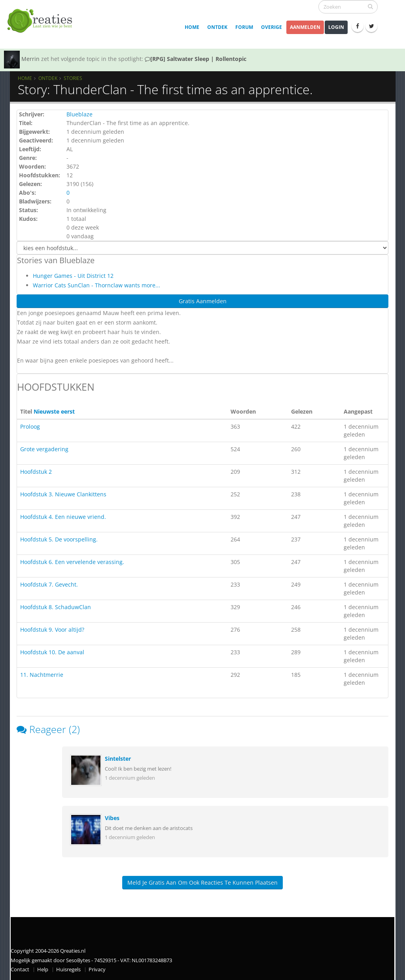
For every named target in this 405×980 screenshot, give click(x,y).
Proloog (30, 426)
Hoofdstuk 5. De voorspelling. (59, 539)
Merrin (30, 59)
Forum (244, 27)
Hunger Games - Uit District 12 (73, 276)
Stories (73, 78)
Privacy (97, 970)
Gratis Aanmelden (203, 301)
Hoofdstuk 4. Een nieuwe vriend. (63, 517)
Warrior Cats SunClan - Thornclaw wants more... (97, 285)
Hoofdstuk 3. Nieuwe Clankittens (63, 494)
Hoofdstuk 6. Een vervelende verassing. (72, 562)
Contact (20, 970)
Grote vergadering (44, 449)
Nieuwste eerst (54, 411)
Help (43, 970)
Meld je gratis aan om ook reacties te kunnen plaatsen (202, 882)
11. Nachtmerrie (42, 675)
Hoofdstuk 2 (36, 472)
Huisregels (68, 970)
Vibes (112, 818)
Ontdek (217, 27)
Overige (272, 27)
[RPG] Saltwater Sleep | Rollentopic (196, 59)
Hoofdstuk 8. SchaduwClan (56, 607)
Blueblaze (79, 114)
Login (336, 27)
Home (192, 27)
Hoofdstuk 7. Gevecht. (49, 584)
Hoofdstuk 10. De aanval (52, 652)
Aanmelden (305, 27)
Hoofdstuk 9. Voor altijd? (52, 630)
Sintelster (118, 759)
